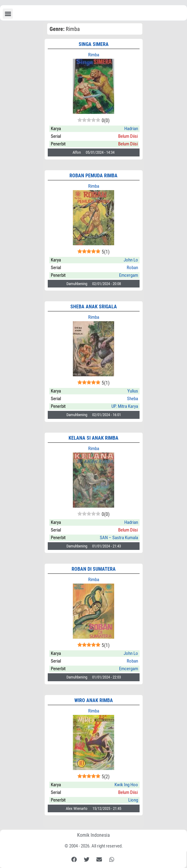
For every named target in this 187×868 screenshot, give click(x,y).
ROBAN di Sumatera (94, 569)
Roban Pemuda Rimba (93, 176)
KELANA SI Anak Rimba (93, 438)
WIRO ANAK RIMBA (94, 700)
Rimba (94, 55)
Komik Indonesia (93, 835)
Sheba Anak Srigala (94, 307)
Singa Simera (94, 44)
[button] (8, 14)
